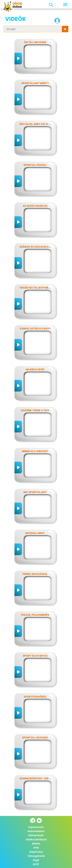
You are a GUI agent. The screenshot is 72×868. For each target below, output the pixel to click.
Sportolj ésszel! (35, 165)
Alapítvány (36, 852)
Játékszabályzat (36, 839)
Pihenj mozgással (35, 574)
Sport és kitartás (35, 656)
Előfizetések (36, 835)
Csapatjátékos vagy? (35, 329)
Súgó (36, 860)
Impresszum (36, 827)
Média (36, 844)
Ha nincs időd (35, 369)
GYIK (36, 848)
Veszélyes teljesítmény (36, 288)
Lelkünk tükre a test (35, 410)
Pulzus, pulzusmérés (35, 615)
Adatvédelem (36, 831)
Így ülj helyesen (35, 42)
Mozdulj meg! (35, 533)
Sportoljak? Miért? (35, 83)
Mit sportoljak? (35, 492)
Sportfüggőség (35, 697)
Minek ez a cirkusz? (35, 451)
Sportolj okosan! (35, 738)
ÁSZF (36, 864)
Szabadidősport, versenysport (41, 778)
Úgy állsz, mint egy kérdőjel (39, 124)
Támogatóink (36, 856)
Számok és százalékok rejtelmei (42, 247)
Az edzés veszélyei (35, 206)
